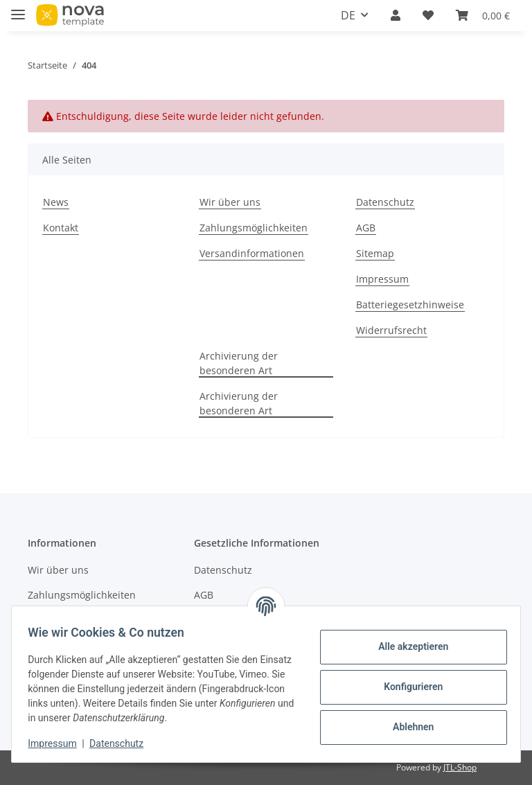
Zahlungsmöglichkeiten (254, 228)
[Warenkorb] (483, 15)
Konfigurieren (407, 687)
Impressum (382, 279)
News (56, 202)
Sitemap (375, 253)
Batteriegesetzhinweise (410, 305)
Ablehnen (407, 727)
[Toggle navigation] (18, 9)
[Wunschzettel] (428, 15)
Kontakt (61, 228)
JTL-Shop (460, 767)
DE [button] (348, 15)
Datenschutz (385, 202)
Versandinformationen (252, 253)
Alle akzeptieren (407, 646)
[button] (396, 15)
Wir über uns (230, 202)
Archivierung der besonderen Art (239, 363)
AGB (366, 228)
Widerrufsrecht (391, 330)
